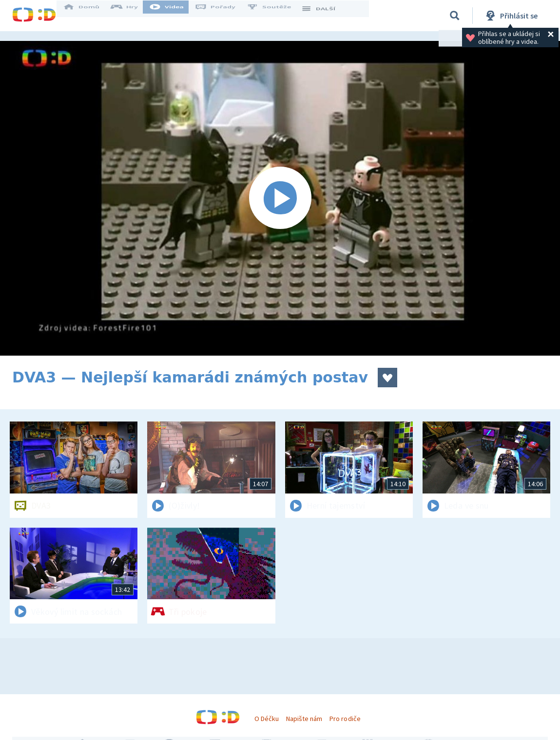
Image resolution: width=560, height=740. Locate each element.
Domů (91, 16)
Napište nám (304, 719)
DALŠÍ (327, 16)
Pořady (225, 16)
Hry (134, 16)
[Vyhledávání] (455, 16)
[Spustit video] (280, 198)
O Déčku (267, 719)
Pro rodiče (345, 719)
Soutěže (278, 16)
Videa (176, 16)
